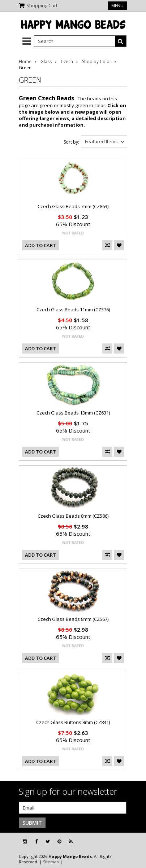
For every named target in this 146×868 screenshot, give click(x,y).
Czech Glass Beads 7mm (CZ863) (73, 206)
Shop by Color (97, 62)
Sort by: (71, 142)
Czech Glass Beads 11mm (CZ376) (73, 310)
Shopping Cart (42, 5)
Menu (117, 6)
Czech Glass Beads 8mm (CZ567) (73, 619)
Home (25, 62)
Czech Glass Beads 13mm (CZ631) (73, 413)
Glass (46, 62)
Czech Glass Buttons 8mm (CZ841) (73, 722)
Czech (67, 62)
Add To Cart (40, 245)
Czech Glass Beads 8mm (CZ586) (73, 516)
